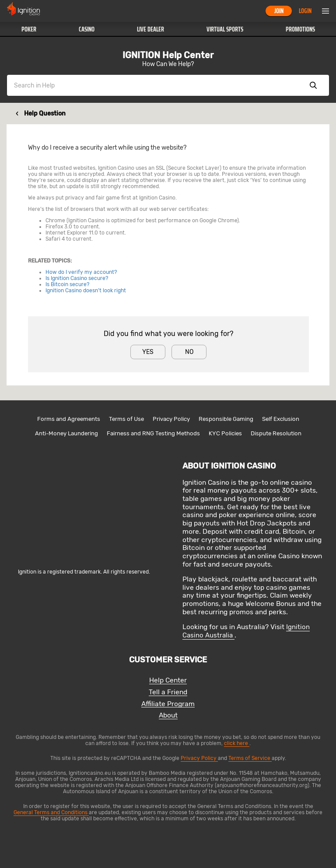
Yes (148, 352)
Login (305, 11)
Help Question (45, 114)
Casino (87, 29)
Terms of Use (126, 419)
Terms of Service (250, 758)
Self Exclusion (281, 419)
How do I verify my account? (81, 272)
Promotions (300, 29)
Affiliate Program (168, 704)
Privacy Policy (171, 419)
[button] (29, 29)
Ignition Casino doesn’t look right (86, 290)
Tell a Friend (168, 692)
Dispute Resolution (276, 433)
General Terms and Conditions (51, 812)
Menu (325, 11)
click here (237, 743)
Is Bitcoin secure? (67, 284)
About (168, 716)
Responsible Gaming (226, 419)
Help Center (168, 681)
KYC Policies (225, 433)
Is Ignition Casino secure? (77, 278)
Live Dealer (150, 29)
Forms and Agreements (69, 419)
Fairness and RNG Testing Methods (153, 433)
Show (313, 85)
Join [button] (279, 11)
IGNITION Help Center (168, 55)
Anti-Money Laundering (66, 433)
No (189, 352)
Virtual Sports (225, 29)
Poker (29, 29)
